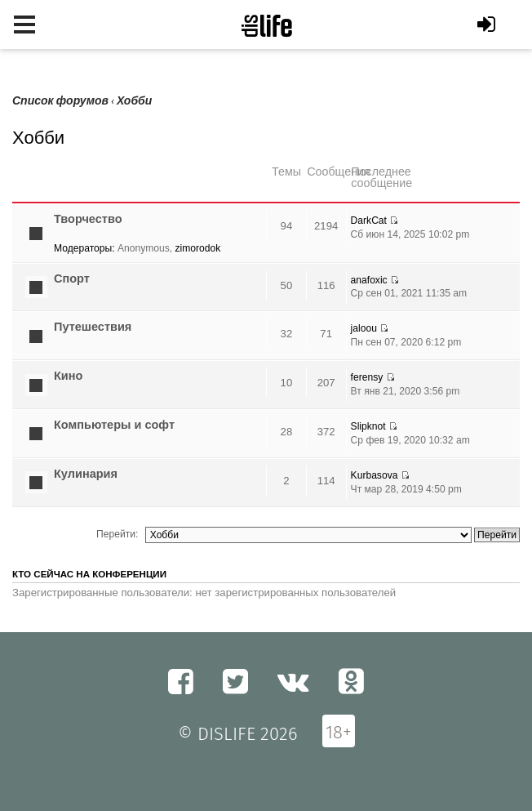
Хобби (134, 101)
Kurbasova (375, 475)
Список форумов (60, 101)
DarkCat (369, 221)
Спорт (72, 279)
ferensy (367, 377)
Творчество (88, 219)
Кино (68, 376)
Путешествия (93, 327)
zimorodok (198, 248)
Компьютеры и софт (114, 425)
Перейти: (117, 534)
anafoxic (369, 280)
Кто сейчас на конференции (89, 574)
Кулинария (86, 474)
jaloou (364, 328)
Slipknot (368, 426)
